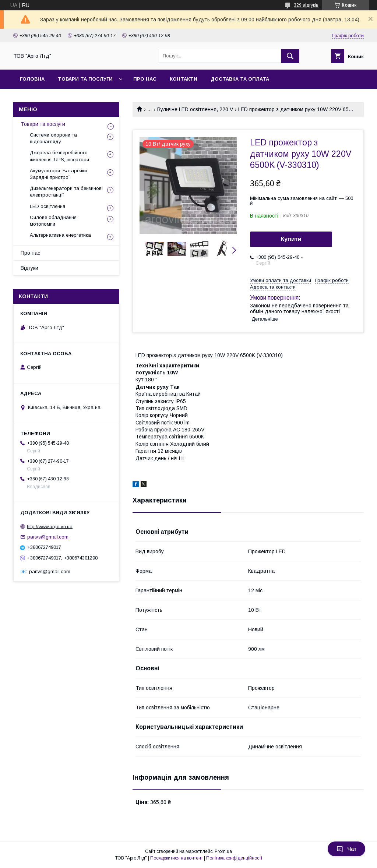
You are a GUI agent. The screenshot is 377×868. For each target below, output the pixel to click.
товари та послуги (85, 79)
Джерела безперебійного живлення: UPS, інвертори (59, 156)
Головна (32, 79)
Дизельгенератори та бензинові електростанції (66, 192)
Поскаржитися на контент (177, 858)
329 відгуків (306, 5)
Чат (346, 849)
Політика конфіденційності (234, 858)
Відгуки (29, 268)
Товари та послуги (43, 124)
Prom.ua (223, 851)
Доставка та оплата (240, 79)
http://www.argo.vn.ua (50, 526)
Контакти (184, 79)
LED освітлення (47, 206)
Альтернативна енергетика (60, 235)
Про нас (145, 79)
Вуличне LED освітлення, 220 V (195, 109)
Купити (291, 239)
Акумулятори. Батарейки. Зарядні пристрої (59, 174)
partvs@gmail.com (48, 537)
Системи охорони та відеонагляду (53, 138)
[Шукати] (290, 56)
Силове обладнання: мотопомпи (54, 221)
